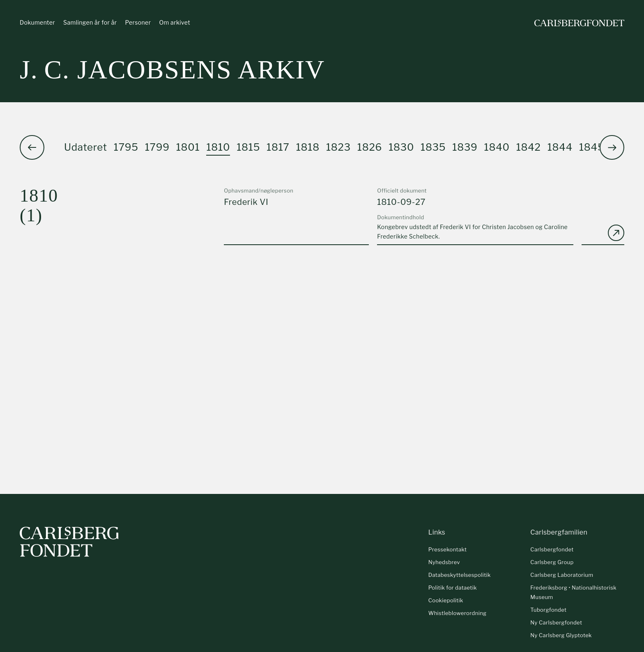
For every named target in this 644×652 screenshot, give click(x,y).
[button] (612, 147)
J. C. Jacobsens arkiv (172, 70)
